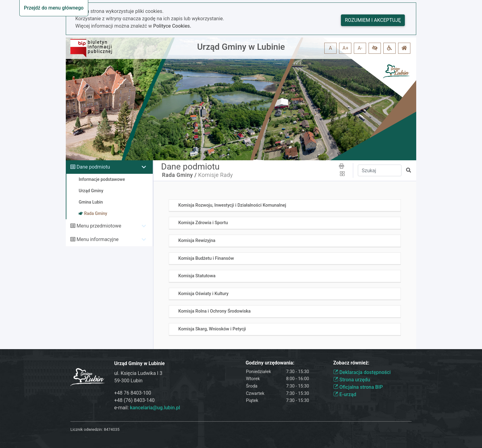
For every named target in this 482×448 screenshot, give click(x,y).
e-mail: (147, 408)
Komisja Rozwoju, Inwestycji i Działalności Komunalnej (232, 205)
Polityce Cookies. (172, 26)
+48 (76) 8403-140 (134, 400)
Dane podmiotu (93, 167)
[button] (375, 48)
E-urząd (345, 394)
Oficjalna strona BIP (358, 387)
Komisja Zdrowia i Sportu (203, 223)
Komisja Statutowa (197, 276)
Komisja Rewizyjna (197, 241)
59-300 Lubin (128, 381)
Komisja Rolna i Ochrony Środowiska (214, 311)
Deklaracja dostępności (362, 372)
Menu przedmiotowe (99, 226)
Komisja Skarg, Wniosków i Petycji (212, 329)
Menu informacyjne (98, 239)
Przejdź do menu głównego (54, 8)
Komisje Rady (216, 175)
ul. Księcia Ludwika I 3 (138, 373)
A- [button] (360, 48)
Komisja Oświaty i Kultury (203, 294)
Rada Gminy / (179, 175)
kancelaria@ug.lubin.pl (155, 408)
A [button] (330, 48)
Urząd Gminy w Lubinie (241, 47)
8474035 (112, 429)
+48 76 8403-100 (133, 393)
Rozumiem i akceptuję (373, 20)
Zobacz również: (351, 363)
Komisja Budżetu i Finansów (206, 258)
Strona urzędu (352, 380)
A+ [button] (346, 48)
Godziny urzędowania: (270, 363)
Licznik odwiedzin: (87, 429)
